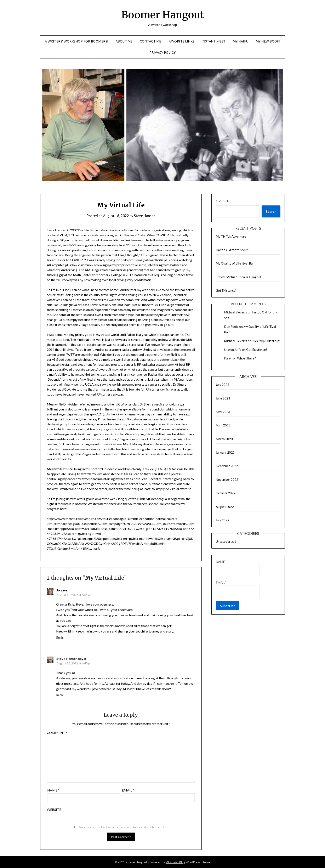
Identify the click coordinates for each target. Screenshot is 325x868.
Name (53, 790)
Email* (238, 589)
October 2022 (226, 493)
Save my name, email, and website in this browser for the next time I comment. (122, 827)
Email (128, 790)
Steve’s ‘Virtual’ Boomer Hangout (239, 277)
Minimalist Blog (175, 862)
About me (124, 41)
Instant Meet (214, 41)
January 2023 (225, 452)
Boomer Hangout (162, 15)
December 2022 (227, 466)
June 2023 (223, 398)
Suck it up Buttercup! (266, 341)
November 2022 (227, 480)
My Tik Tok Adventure (231, 236)
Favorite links (181, 41)
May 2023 (223, 412)
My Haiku (241, 41)
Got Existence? (226, 290)
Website (54, 809)
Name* (238, 568)
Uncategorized (226, 541)
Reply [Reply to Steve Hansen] (60, 695)
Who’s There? (247, 358)
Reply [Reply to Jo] (60, 637)
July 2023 (223, 385)
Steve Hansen (145, 216)
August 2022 (225, 507)
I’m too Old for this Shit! (232, 250)
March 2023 (224, 439)
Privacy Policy (163, 52)
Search (222, 201)
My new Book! (268, 41)
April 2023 (223, 425)
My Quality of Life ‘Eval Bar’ (235, 263)
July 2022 (223, 520)
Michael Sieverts (236, 341)
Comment (57, 733)
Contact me (151, 41)
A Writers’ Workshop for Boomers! (77, 41)
